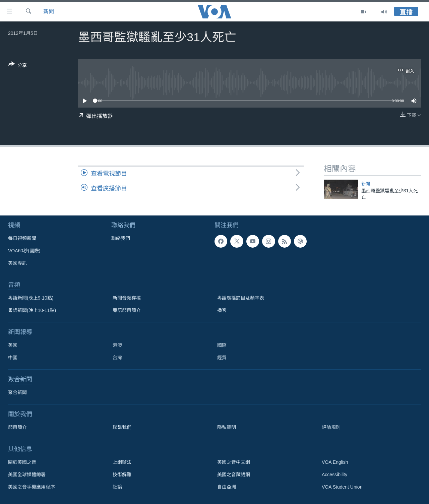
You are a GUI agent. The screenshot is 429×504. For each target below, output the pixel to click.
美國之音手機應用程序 (32, 487)
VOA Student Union (342, 487)
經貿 (222, 358)
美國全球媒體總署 (27, 475)
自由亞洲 (227, 487)
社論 (117, 487)
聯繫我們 (122, 427)
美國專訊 (17, 263)
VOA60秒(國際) (24, 251)
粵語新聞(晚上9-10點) (31, 298)
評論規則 (331, 427)
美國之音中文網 (234, 462)
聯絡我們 (121, 238)
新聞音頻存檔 (127, 298)
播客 (222, 310)
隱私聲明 (227, 427)
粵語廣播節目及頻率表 (241, 298)
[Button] (18, 66)
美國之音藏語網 (234, 475)
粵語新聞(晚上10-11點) (32, 310)
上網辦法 (122, 462)
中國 (13, 358)
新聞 (49, 12)
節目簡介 (17, 427)
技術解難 (122, 475)
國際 (222, 345)
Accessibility (334, 475)
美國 (13, 345)
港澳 (117, 345)
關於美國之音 (22, 462)
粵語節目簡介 (127, 310)
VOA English (335, 462)
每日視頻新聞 (22, 238)
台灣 (117, 358)
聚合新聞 (17, 392)
